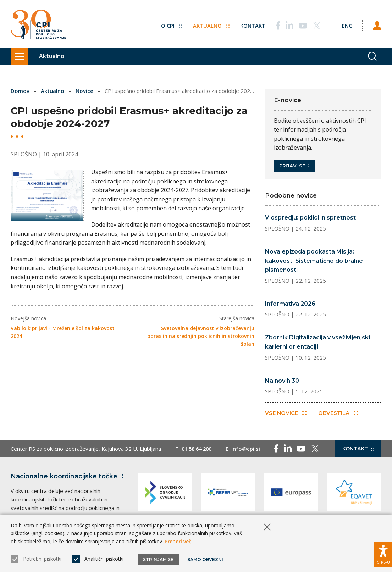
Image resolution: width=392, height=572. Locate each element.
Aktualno (209, 25)
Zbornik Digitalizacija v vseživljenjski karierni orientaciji (318, 342)
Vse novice (286, 413)
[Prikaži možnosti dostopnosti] (383, 554)
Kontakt (251, 25)
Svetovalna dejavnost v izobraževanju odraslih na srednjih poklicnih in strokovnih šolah (201, 336)
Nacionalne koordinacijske (68, 477)
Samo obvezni (206, 559)
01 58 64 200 (198, 449)
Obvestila (338, 413)
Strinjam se (158, 559)
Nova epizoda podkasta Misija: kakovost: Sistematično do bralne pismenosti (314, 261)
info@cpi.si (249, 449)
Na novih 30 (282, 381)
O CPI (170, 25)
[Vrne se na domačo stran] (38, 25)
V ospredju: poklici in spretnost (310, 218)
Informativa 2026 (290, 304)
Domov (20, 91)
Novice (84, 91)
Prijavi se (294, 166)
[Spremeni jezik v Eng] (346, 25)
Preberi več (178, 541)
